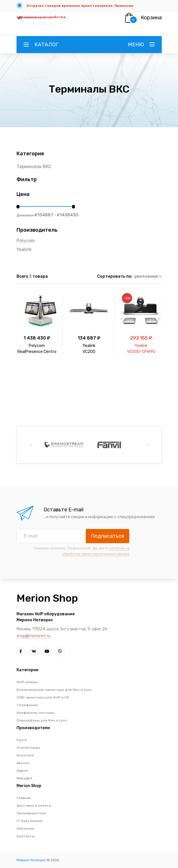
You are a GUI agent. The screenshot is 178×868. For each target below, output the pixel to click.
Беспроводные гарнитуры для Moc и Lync (54, 690)
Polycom (26, 241)
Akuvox (23, 763)
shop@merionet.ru (33, 636)
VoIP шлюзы (27, 682)
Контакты (25, 836)
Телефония (27, 705)
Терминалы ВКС (34, 167)
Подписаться (107, 536)
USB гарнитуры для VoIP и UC (43, 697)
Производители (31, 813)
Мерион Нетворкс (31, 860)
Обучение (25, 829)
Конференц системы (35, 713)
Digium (22, 771)
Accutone (25, 755)
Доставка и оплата (34, 806)
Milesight (24, 778)
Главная (24, 798)
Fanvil (22, 740)
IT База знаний (30, 821)
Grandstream (28, 748)
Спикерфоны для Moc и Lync (42, 720)
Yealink (24, 249)
